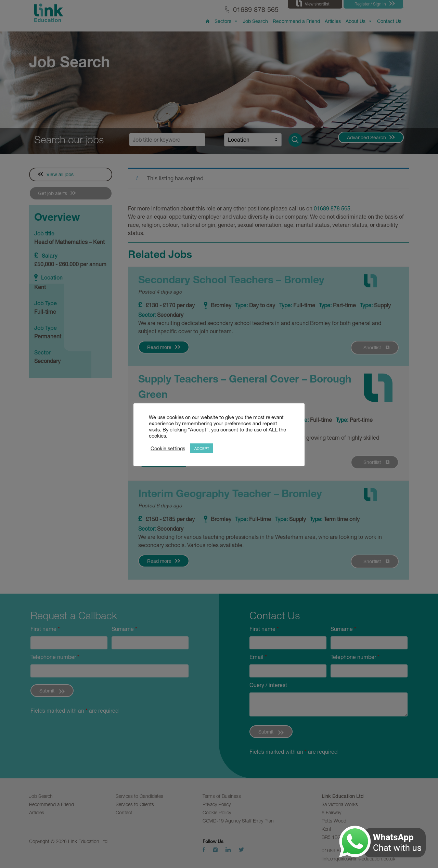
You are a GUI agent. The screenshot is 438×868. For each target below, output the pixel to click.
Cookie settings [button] (168, 448)
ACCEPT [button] (202, 448)
